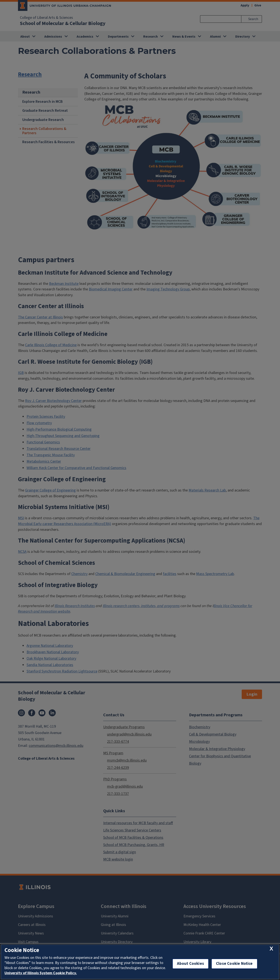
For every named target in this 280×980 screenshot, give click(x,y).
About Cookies (191, 964)
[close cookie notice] (271, 949)
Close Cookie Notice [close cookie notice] (234, 964)
